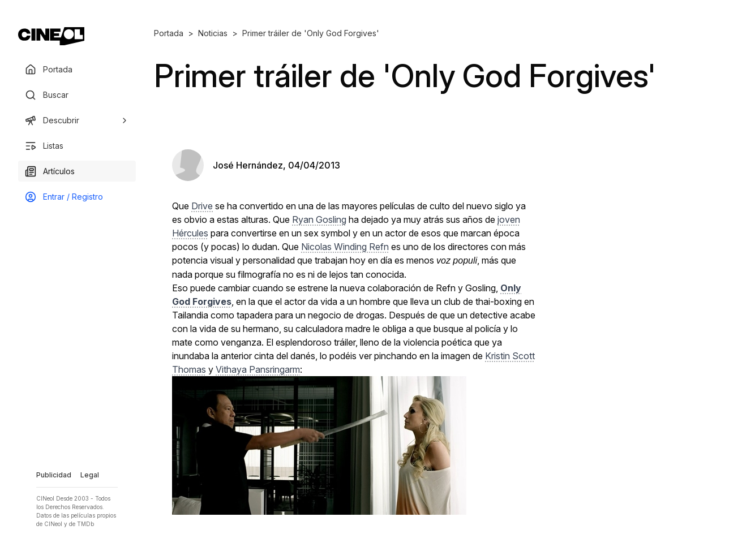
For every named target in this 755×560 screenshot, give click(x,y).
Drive (202, 206)
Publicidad (54, 475)
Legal (90, 475)
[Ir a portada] (51, 36)
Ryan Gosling (319, 219)
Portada (169, 33)
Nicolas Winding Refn (345, 247)
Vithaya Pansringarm (258, 369)
